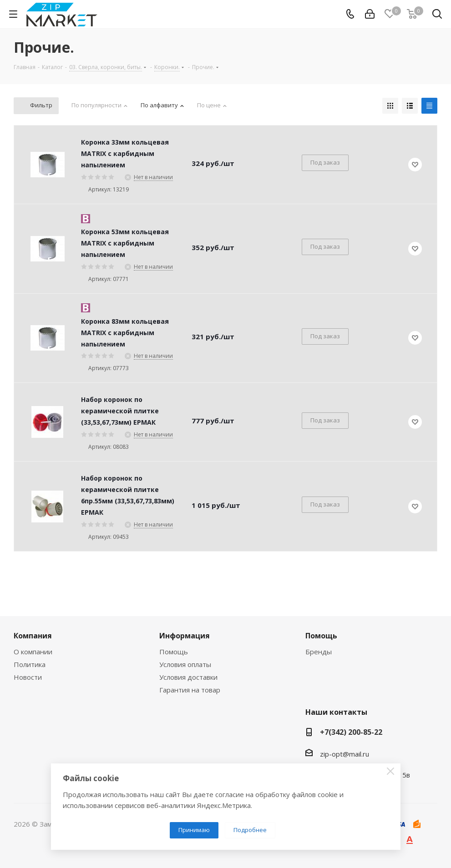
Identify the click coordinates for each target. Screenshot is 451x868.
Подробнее (250, 830)
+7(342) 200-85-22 (351, 732)
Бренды (319, 652)
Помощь (174, 652)
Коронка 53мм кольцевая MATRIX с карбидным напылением (125, 243)
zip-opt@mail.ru (345, 754)
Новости (28, 677)
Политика (30, 664)
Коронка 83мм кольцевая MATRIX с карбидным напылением (125, 333)
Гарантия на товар (190, 690)
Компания (33, 636)
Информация (185, 636)
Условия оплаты (185, 664)
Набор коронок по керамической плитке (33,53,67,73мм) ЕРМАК (120, 411)
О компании (33, 652)
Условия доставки (188, 677)
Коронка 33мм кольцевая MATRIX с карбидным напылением (125, 153)
